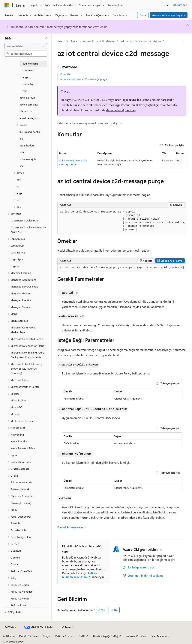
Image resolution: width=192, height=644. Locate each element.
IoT (122, 41)
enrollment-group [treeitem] (30, 118)
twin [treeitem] (25, 91)
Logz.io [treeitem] (15, 266)
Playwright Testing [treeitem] (21, 503)
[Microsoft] (7, 5)
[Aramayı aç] (168, 5)
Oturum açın (180, 5)
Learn (61, 41)
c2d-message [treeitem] (30, 64)
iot (132, 41)
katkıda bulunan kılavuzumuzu (80, 575)
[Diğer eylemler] (183, 41)
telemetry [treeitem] (28, 84)
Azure (74, 41)
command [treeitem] (28, 70)
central (143, 41)
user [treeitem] (22, 166)
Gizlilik (82, 636)
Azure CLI (89, 41)
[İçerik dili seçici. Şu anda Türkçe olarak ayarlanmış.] (11, 627)
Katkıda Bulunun (65, 636)
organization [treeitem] (27, 145)
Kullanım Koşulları (136, 636)
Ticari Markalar (159, 636)
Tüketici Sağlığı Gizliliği (106, 636)
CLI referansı (107, 41)
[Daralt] (46, 38)
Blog (45, 636)
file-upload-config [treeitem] (30, 132)
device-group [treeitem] (27, 98)
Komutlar (66, 74)
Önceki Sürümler (29, 636)
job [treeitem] (21, 139)
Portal (143, 15)
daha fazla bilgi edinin (121, 110)
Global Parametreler (72, 527)
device (157, 41)
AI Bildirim (9, 636)
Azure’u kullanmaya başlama (169, 15)
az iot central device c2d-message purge (84, 79)
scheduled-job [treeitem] (28, 159)
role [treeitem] (22, 152)
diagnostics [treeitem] (26, 111)
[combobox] (26, 46)
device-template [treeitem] (29, 104)
